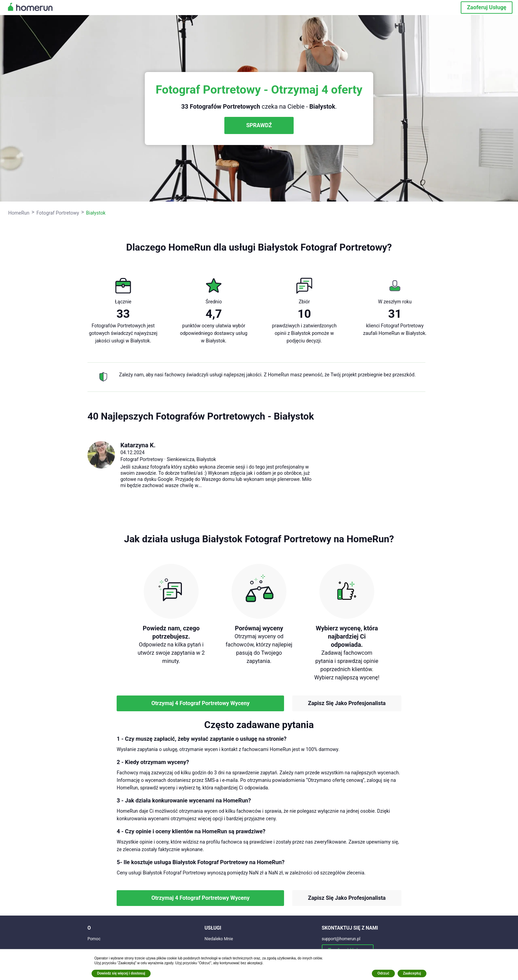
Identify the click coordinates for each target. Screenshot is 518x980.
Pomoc (94, 939)
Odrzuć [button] (383, 973)
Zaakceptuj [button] (412, 973)
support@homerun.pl (341, 939)
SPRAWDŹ (259, 125)
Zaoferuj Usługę (487, 7)
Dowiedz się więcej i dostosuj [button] (121, 973)
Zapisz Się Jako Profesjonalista (347, 703)
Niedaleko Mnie (219, 939)
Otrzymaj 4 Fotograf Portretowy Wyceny (200, 703)
